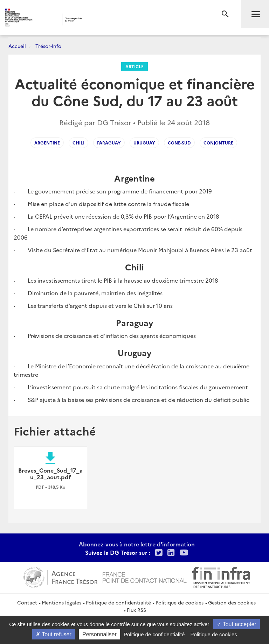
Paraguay (109, 143)
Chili (78, 143)
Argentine (47, 143)
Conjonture (218, 143)
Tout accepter (237, 624)
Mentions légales (61, 602)
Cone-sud (179, 143)
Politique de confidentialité (118, 602)
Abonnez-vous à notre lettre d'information (137, 544)
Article (134, 66)
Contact (27, 602)
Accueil (17, 46)
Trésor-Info (48, 46)
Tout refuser (54, 634)
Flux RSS (136, 610)
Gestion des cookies (232, 602)
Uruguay (144, 143)
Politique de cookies (180, 602)
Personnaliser (99, 634)
